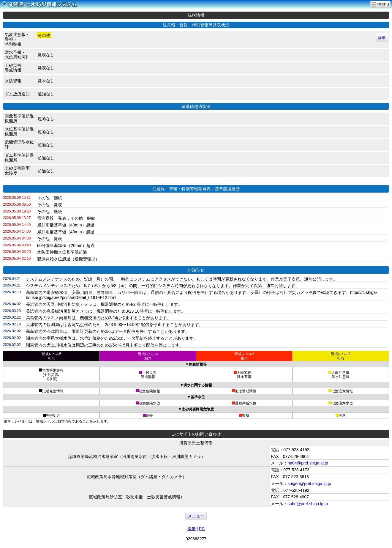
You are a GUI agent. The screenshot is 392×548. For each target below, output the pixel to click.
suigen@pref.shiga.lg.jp (309, 484)
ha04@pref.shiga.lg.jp (308, 463)
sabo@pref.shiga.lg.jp (308, 504)
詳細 (382, 38)
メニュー (196, 516)
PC (202, 529)
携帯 (192, 529)
